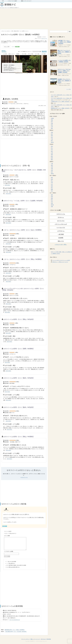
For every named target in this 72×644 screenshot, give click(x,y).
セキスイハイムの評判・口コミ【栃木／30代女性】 (19, 378)
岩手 (52, 122)
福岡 (52, 195)
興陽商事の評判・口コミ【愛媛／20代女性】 (60, 108)
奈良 (52, 172)
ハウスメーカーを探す (12, 1)
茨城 (52, 132)
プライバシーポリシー (26, 639)
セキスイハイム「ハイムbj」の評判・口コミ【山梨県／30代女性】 (23, 201)
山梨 (52, 153)
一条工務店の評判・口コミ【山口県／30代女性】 (16, 632)
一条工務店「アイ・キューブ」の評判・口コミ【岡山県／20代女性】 (64, 42)
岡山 (52, 181)
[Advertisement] (36, 18)
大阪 (52, 169)
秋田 (52, 125)
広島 (52, 183)
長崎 (52, 198)
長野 (52, 155)
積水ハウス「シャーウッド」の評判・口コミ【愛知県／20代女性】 (64, 52)
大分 (52, 202)
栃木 (52, 134)
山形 (52, 127)
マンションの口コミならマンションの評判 (61, 260)
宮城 (52, 123)
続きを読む (8, 185)
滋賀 (52, 165)
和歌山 (52, 174)
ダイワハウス (61, 221)
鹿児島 (52, 205)
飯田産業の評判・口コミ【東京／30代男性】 (15, 630)
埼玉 (52, 137)
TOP (3, 1)
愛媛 (52, 189)
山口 (52, 184)
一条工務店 (61, 234)
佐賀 (52, 197)
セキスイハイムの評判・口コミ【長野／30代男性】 (19, 349)
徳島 (52, 186)
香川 (52, 188)
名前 (24, 552)
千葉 (52, 139)
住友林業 (61, 238)
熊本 (52, 200)
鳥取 (52, 178)
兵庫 (52, 170)
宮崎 (52, 203)
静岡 (52, 158)
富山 (52, 148)
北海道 (52, 118)
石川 (52, 150)
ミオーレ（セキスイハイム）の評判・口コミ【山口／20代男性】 (23, 230)
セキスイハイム (44, 39)
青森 (52, 120)
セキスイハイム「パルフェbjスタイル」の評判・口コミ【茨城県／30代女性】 (64, 71)
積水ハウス (61, 241)
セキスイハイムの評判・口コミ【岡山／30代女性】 (19, 319)
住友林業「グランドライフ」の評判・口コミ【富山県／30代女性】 (64, 81)
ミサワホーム (61, 231)
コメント (15, 47)
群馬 (52, 136)
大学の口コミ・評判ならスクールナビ (60, 262)
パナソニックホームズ (61, 224)
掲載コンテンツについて (26, 1)
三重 (52, 164)
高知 (52, 191)
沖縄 (52, 207)
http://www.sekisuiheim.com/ (15, 620)
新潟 (52, 146)
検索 (70, 32)
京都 (52, 167)
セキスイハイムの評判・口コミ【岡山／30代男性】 (19, 437)
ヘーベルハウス (61, 228)
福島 (52, 128)
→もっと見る (68, 89)
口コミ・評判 (7, 47)
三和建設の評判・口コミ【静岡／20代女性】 (60, 102)
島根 (52, 179)
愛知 (52, 160)
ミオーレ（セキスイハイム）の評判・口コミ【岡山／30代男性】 (23, 259)
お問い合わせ (43, 639)
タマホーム (61, 217)
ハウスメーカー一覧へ (61, 245)
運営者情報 (49, 639)
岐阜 (52, 156)
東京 (52, 141)
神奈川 (52, 142)
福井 (52, 151)
